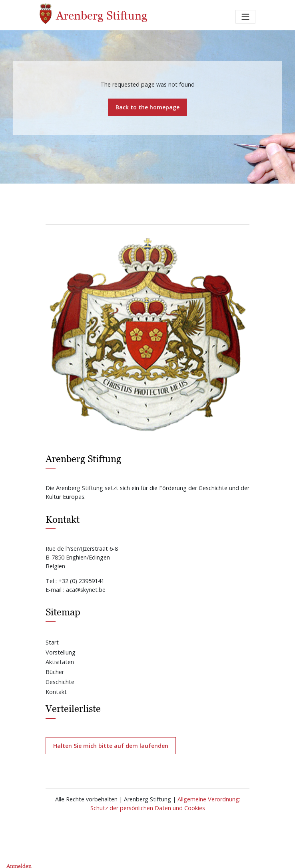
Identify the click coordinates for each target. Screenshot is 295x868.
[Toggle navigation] (245, 17)
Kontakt (56, 692)
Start (52, 642)
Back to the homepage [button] (147, 107)
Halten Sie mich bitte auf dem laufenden (111, 746)
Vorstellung (61, 652)
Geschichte (60, 682)
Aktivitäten (60, 662)
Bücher (55, 672)
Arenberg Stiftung (94, 14)
